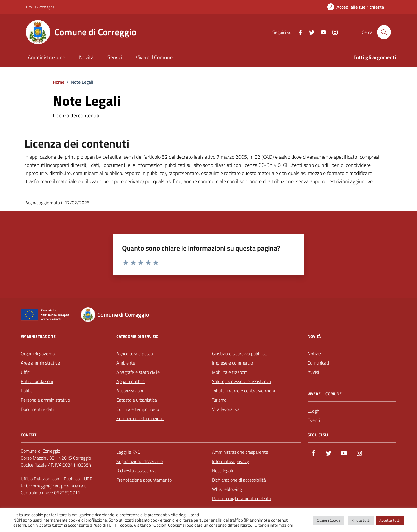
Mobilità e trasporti (230, 372)
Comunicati (318, 363)
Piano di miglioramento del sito (242, 498)
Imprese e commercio (232, 363)
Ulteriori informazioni (274, 525)
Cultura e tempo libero (138, 409)
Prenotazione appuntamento (144, 480)
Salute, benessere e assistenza (242, 381)
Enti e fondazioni (37, 381)
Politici (27, 391)
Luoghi (314, 411)
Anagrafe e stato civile (138, 372)
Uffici (26, 372)
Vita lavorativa (226, 409)
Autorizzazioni (130, 391)
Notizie (314, 354)
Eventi (314, 420)
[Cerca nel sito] (384, 32)
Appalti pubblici (131, 381)
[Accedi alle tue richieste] (356, 7)
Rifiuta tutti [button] (361, 520)
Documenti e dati (37, 409)
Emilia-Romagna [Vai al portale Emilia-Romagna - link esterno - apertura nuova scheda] (40, 7)
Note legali (222, 471)
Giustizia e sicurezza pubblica (239, 354)
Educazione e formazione (140, 418)
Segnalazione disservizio (140, 461)
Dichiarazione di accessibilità (239, 480)
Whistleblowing (227, 489)
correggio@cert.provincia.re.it (58, 486)
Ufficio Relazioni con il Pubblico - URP (57, 479)
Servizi (115, 57)
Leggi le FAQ (128, 452)
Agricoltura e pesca (135, 354)
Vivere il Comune (154, 57)
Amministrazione (46, 57)
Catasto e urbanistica (137, 400)
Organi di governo (38, 354)
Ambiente (126, 363)
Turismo (219, 400)
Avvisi (313, 372)
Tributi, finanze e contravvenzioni (243, 391)
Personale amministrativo (45, 400)
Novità (86, 57)
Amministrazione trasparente (240, 452)
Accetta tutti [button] (390, 520)
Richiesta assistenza (136, 471)
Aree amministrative (40, 363)
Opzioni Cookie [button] (329, 520)
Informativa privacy (231, 461)
